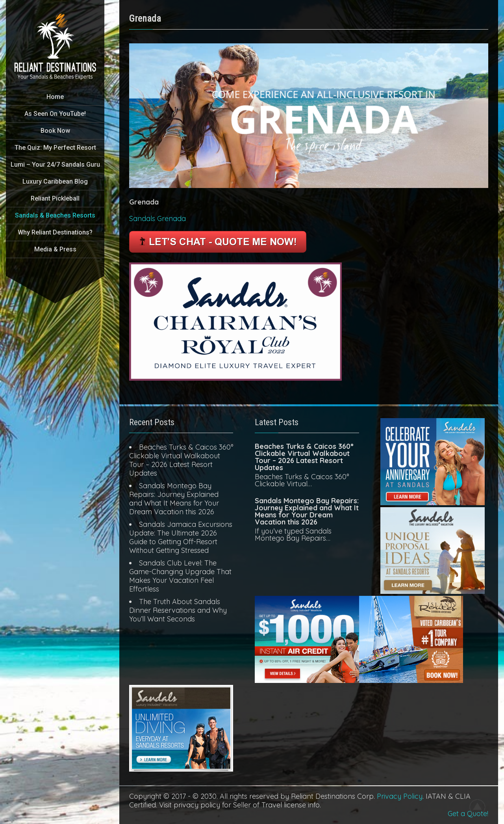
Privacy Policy (400, 796)
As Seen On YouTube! (55, 114)
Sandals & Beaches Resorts (55, 215)
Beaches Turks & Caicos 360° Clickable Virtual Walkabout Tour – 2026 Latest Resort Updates (181, 460)
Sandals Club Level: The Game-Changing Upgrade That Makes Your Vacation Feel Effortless (180, 576)
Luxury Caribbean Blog (55, 181)
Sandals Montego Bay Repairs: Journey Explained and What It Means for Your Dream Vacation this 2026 (174, 499)
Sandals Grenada (157, 219)
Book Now (55, 131)
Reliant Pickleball (55, 198)
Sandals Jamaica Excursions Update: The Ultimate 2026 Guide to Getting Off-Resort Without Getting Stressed (181, 537)
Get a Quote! (468, 814)
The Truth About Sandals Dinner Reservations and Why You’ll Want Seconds (178, 610)
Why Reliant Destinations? (55, 232)
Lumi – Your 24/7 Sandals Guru (55, 165)
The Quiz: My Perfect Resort (55, 148)
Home (55, 97)
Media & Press (55, 249)
